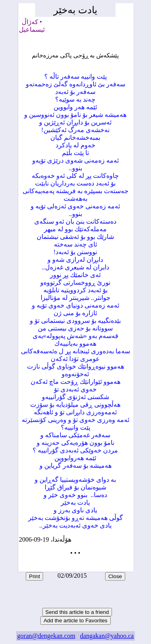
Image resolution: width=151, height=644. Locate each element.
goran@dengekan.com (46, 636)
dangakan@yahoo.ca (107, 636)
